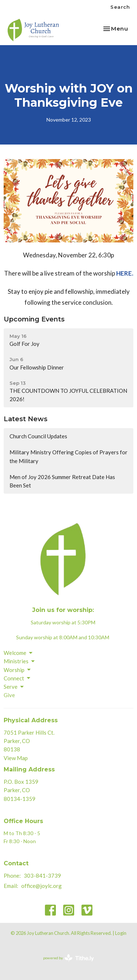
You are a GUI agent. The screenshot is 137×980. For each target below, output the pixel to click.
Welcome (19, 653)
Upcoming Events (34, 319)
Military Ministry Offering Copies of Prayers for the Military (68, 456)
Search (120, 7)
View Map (16, 758)
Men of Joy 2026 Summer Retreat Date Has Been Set (62, 481)
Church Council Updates (38, 436)
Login (121, 933)
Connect (18, 678)
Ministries (20, 661)
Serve (14, 687)
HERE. (125, 273)
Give (9, 695)
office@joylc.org (41, 886)
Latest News (26, 419)
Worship (18, 670)
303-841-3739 (42, 876)
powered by (68, 958)
